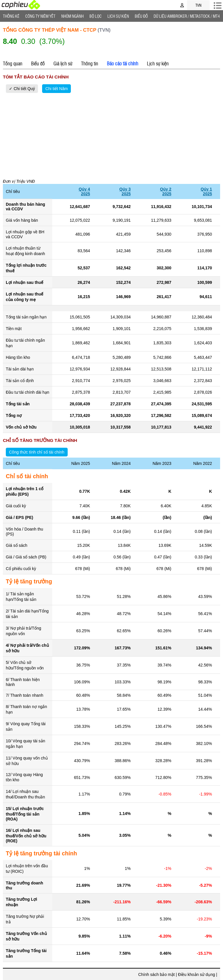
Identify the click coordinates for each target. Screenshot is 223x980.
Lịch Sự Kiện (118, 16)
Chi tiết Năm (56, 89)
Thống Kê (11, 16)
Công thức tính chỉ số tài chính (37, 452)
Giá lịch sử (63, 63)
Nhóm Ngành (72, 16)
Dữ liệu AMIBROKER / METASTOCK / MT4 (187, 16)
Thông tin (90, 63)
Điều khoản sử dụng (196, 974)
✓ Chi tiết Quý (22, 89)
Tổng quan (13, 63)
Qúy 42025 (84, 191)
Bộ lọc (96, 16)
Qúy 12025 (206, 191)
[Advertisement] (111, 135)
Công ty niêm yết (40, 16)
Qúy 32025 (125, 191)
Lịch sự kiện (158, 63)
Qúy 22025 (166, 191)
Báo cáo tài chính (123, 63)
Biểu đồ (141, 16)
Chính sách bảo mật (157, 974)
